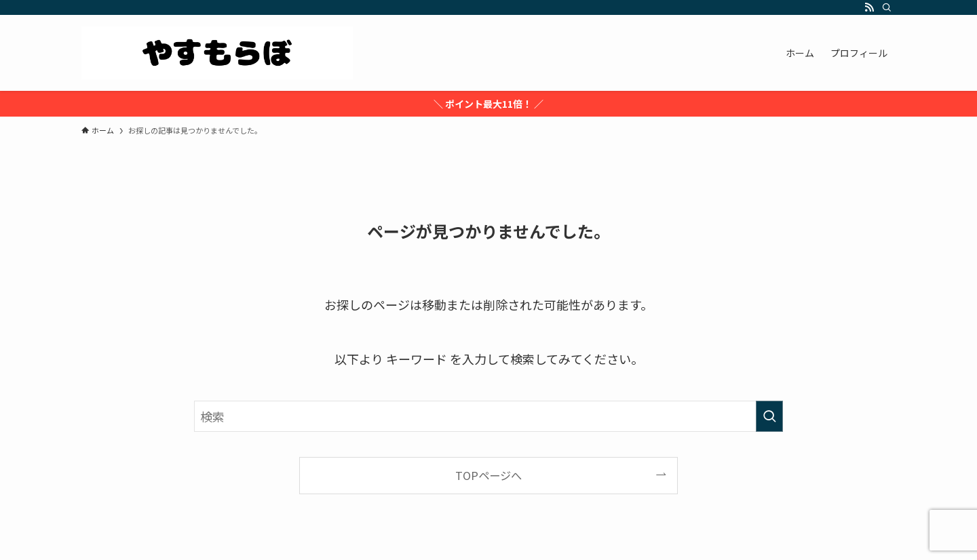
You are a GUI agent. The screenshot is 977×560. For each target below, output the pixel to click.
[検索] (887, 7)
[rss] (869, 7)
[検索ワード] (488, 416)
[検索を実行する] (769, 416)
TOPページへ (488, 475)
